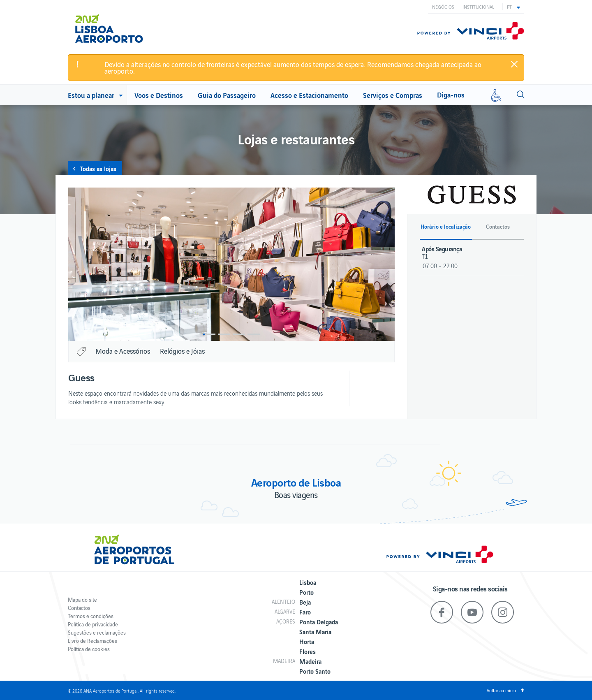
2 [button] (224, 334)
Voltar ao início (501, 690)
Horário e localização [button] (446, 227)
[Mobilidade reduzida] (496, 95)
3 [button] (239, 334)
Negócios (443, 7)
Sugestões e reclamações (97, 632)
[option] (231, 264)
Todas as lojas (98, 168)
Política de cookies (89, 649)
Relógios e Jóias (182, 351)
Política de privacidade (93, 624)
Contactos (79, 608)
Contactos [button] (498, 227)
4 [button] (254, 334)
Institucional (478, 7)
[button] (513, 7)
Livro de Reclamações (92, 641)
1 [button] (209, 334)
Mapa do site (82, 599)
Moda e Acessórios (123, 351)
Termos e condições (91, 616)
